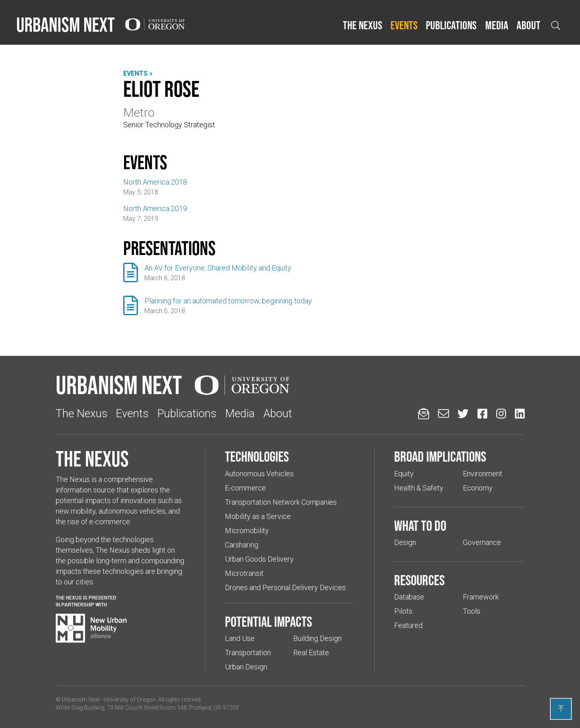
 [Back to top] (561, 708)
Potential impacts (268, 621)
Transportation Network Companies (281, 502)
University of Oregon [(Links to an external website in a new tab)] (130, 700)
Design (405, 542)
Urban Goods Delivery (259, 559)
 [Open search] (556, 25)
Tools (472, 611)
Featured (408, 625)
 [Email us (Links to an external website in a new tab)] (444, 413)
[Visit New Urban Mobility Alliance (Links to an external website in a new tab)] (91, 628)
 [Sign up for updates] (424, 413)
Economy (478, 488)
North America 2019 (155, 208)
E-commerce (245, 488)
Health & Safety (419, 488)
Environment (483, 474)
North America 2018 (155, 182)
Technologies (257, 456)
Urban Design (246, 667)
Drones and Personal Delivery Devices (285, 587)
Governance (482, 542)
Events (404, 25)
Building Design (317, 638)
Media (497, 25)
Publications (451, 25)
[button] (363, 26)
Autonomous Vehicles (259, 474)
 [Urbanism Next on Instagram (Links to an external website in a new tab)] (501, 413)
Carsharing (242, 545)
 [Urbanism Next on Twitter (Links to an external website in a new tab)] (463, 413)
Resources (419, 580)
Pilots (403, 611)
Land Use (240, 638)
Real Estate (311, 653)
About (529, 25)
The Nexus (363, 25)
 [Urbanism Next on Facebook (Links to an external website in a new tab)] (482, 413)
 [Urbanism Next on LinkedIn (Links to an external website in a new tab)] (520, 413)
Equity (404, 474)
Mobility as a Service (258, 516)
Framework (481, 597)
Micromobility (247, 531)
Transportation (248, 653)
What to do (420, 525)
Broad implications (440, 456)
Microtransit (244, 573)
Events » (138, 73)
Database (409, 597)
